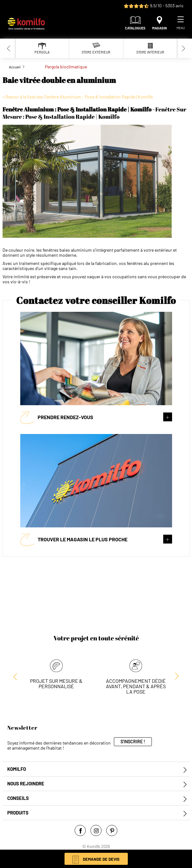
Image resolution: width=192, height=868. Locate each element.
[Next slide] (183, 48)
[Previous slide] (9, 48)
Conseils (18, 798)
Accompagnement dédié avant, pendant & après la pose (136, 686)
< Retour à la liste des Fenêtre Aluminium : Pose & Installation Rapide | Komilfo (78, 97)
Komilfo (17, 769)
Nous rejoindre (26, 784)
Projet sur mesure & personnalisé (56, 683)
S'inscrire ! (133, 742)
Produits (18, 813)
